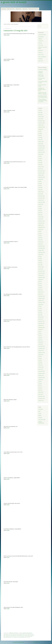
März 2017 (40, 340)
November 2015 (42, 373)
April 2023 (40, 188)
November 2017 (42, 323)
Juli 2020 (40, 256)
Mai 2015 (40, 386)
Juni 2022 (40, 208)
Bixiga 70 (29, 634)
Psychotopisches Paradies (42, 79)
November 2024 (42, 148)
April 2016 (40, 363)
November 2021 (42, 223)
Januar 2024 (41, 169)
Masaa (7, 636)
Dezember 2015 (41, 371)
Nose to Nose (41, 55)
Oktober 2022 (41, 200)
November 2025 (42, 123)
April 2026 (40, 112)
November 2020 (42, 248)
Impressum (25, 9)
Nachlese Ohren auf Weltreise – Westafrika (43, 93)
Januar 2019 (41, 294)
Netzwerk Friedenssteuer (41, 422)
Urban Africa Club (42, 420)
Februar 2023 (41, 192)
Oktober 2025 (41, 125)
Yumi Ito (28, 637)
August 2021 (41, 229)
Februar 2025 (41, 142)
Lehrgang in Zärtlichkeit (41, 72)
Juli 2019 (40, 282)
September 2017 (42, 327)
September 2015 (42, 378)
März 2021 (40, 240)
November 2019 (42, 273)
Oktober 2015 (41, 375)
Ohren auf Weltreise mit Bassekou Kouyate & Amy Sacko (43, 100)
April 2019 (40, 288)
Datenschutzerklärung (34, 9)
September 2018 (42, 302)
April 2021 (40, 238)
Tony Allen (20, 637)
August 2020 (41, 254)
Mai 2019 (40, 286)
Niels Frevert (15, 636)
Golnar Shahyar (19, 635)
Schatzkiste (40, 59)
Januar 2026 (41, 119)
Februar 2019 (41, 292)
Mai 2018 (40, 311)
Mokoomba (11, 636)
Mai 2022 (40, 211)
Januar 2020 (41, 269)
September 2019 (42, 277)
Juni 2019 (40, 284)
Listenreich (16, 633)
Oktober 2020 (41, 250)
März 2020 (40, 265)
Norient (40, 413)
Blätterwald (19, 9)
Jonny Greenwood (26, 635)
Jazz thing (40, 418)
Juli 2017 (40, 332)
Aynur (19, 634)
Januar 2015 (41, 394)
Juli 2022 (40, 206)
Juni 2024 (40, 158)
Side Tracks (41, 61)
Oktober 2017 (41, 325)
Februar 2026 (41, 117)
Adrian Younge (26, 633)
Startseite (4, 9)
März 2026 (40, 115)
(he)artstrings (41, 37)
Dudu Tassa (8, 635)
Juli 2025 (40, 131)
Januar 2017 (41, 344)
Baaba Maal (22, 634)
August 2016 (41, 355)
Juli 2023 (40, 181)
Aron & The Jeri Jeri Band (13, 634)
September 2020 (42, 252)
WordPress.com (36, 642)
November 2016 (42, 348)
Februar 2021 (41, 242)
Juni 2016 (40, 359)
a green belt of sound (14, 2)
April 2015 (40, 388)
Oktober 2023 (41, 175)
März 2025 (40, 140)
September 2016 (42, 352)
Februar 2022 (41, 217)
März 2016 (40, 365)
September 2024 (42, 152)
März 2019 (40, 290)
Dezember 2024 (41, 146)
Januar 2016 (41, 369)
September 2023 (42, 177)
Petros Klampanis (21, 636)
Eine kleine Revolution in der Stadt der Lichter (43, 97)
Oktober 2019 (41, 275)
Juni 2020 (40, 259)
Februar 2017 (41, 342)
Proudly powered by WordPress (18, 642)
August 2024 (41, 154)
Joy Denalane (32, 635)
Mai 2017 (40, 336)
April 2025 (40, 138)
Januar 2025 (41, 144)
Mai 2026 (40, 110)
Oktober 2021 (41, 225)
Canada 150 (41, 41)
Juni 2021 (40, 234)
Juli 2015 (40, 382)
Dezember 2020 (41, 246)
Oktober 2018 (41, 300)
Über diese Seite (11, 9)
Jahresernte (41, 50)
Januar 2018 (41, 319)
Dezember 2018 (41, 296)
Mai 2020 (40, 261)
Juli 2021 (40, 231)
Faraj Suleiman (13, 635)
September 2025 (42, 127)
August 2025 (41, 129)
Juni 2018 (40, 309)
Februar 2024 (41, 167)
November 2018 (42, 298)
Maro (5, 636)
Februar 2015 (41, 392)
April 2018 (40, 313)
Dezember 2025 (41, 121)
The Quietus (41, 409)
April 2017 (40, 338)
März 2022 (40, 215)
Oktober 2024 (41, 150)
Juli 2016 (40, 357)
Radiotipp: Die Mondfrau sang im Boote (42, 89)
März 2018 (40, 315)
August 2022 (41, 204)
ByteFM (40, 415)
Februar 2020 (41, 267)
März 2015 (40, 390)
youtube (8, 35)
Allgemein (12, 633)
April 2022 (40, 213)
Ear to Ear (40, 43)
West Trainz (24, 637)
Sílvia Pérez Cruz (11, 637)
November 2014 (42, 398)
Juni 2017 (40, 334)
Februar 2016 (41, 367)
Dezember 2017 (41, 321)
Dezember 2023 (41, 171)
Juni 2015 (40, 384)
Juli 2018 (40, 307)
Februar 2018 (41, 317)
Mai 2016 (40, 361)
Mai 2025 (40, 135)
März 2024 (40, 165)
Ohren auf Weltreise (42, 57)
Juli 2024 (40, 156)
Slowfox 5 (16, 637)
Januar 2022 (41, 219)
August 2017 (41, 330)
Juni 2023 (40, 183)
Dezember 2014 (41, 396)
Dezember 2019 (41, 271)
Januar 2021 (41, 244)
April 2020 (40, 263)
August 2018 (41, 304)
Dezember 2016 (41, 346)
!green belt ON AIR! (42, 35)
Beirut (26, 634)
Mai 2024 (40, 160)
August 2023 (41, 179)
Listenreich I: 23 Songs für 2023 (16, 31)
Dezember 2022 (41, 196)
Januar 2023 (41, 194)
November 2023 (42, 173)
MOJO (40, 411)
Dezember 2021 (41, 221)
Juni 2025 (40, 133)
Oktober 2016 (41, 350)
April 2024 (40, 163)
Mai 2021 (40, 236)
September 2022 (42, 202)
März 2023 (40, 190)
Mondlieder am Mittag (43, 70)
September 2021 (42, 227)
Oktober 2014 (41, 401)
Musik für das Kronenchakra (41, 76)
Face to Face (41, 45)
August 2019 (41, 279)
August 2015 (41, 380)
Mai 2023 (40, 186)
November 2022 (42, 198)
